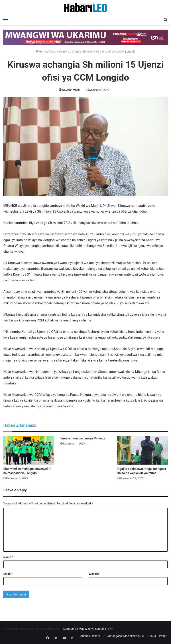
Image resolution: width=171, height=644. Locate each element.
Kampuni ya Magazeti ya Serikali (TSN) (88, 629)
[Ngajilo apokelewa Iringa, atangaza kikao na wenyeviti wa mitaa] (142, 450)
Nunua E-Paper (157, 636)
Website (94, 574)
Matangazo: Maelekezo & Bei (126, 636)
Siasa (53, 52)
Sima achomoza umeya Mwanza (83, 438)
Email (8, 574)
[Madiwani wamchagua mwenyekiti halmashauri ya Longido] (28, 450)
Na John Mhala (71, 90)
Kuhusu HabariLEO (92, 636)
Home (41, 52)
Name (8, 557)
